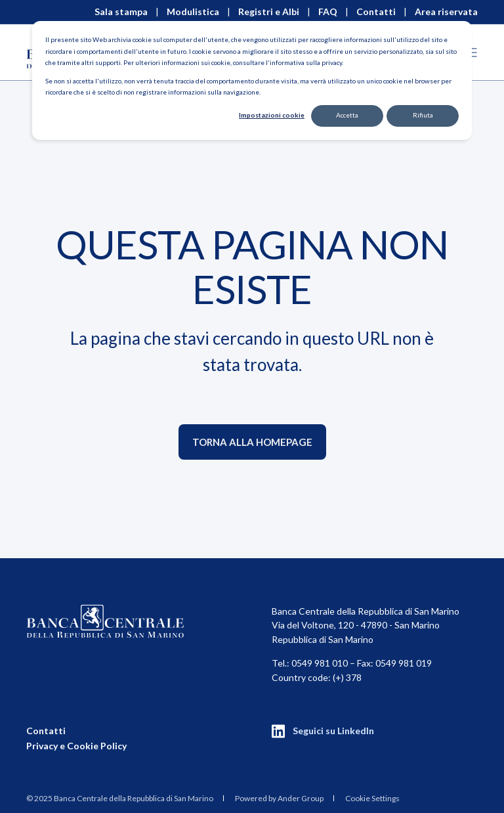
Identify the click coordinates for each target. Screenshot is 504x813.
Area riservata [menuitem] (446, 12)
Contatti (46, 731)
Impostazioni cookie (272, 115)
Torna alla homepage (252, 442)
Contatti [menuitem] (376, 12)
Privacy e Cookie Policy (76, 746)
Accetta (347, 115)
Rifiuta (423, 115)
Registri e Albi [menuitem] (269, 12)
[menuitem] (120, 798)
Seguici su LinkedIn (333, 731)
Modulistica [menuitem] (193, 12)
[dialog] (252, 80)
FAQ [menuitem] (328, 12)
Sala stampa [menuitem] (121, 12)
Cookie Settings (372, 798)
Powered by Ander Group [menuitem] (279, 798)
